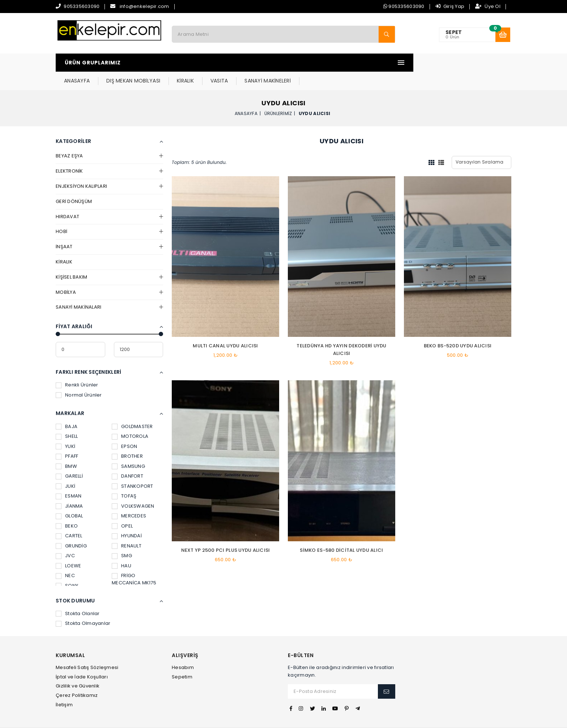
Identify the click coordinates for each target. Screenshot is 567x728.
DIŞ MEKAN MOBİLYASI (231, 63)
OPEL (122, 508)
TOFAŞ (124, 478)
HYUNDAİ (127, 518)
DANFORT (127, 458)
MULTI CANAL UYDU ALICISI (225, 328)
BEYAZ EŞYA (69, 138)
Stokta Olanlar (78, 595)
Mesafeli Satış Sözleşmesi (87, 649)
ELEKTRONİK (69, 153)
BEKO (67, 508)
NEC (65, 557)
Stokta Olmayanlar (83, 605)
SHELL (67, 418)
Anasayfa (246, 95)
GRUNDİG (71, 528)
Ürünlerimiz (278, 95)
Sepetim (182, 659)
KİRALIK (283, 63)
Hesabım (183, 649)
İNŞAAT (64, 228)
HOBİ (61, 213)
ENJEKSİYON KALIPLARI (81, 168)
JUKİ (65, 468)
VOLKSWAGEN (133, 488)
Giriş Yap (450, 6)
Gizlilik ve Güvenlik (78, 668)
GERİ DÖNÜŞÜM (74, 183)
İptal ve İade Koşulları (82, 659)
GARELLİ (69, 458)
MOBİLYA (66, 274)
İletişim (64, 687)
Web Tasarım (283, 718)
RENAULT (127, 528)
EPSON (124, 428)
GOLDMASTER (132, 408)
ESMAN (69, 478)
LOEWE (68, 548)
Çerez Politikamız (77, 677)
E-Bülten (301, 637)
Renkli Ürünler (77, 367)
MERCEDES (129, 498)
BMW (66, 448)
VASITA (317, 63)
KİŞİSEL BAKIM (71, 259)
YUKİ (65, 428)
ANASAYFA (174, 63)
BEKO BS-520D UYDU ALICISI (458, 328)
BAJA (67, 408)
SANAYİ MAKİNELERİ (365, 63)
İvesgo (309, 718)
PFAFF (67, 438)
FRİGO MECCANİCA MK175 (134, 561)
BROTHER (127, 438)
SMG (122, 537)
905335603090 (82, 6)
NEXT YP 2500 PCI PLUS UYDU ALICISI (226, 532)
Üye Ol (488, 6)
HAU (121, 548)
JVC (65, 537)
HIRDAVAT (67, 198)
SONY (67, 568)
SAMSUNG (128, 448)
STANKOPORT (133, 468)
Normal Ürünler (79, 377)
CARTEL (69, 518)
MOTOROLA (130, 418)
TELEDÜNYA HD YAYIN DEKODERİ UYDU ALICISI (341, 331)
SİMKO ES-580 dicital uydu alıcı (341, 532)
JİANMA (69, 488)
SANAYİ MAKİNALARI (78, 289)
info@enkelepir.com (144, 6)
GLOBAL (69, 498)
